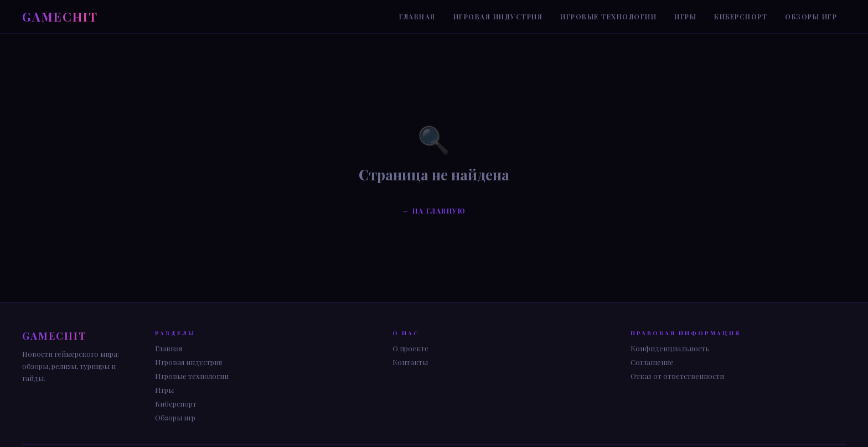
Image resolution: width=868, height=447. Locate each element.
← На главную (434, 211)
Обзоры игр (811, 17)
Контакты (410, 362)
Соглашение (652, 362)
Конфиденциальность (670, 348)
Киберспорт (741, 17)
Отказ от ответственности (677, 376)
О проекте (410, 348)
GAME (60, 17)
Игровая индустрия (498, 17)
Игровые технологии (608, 17)
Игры (685, 17)
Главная (417, 17)
